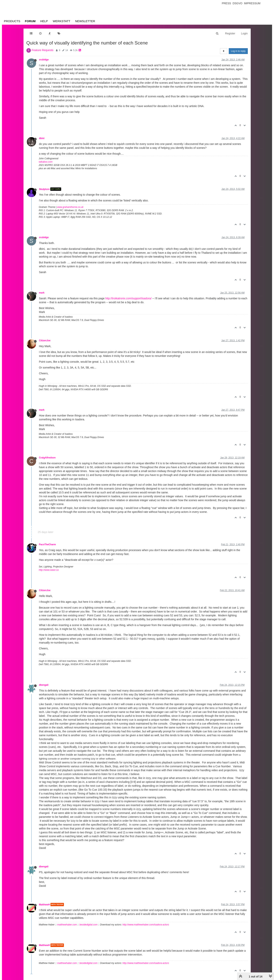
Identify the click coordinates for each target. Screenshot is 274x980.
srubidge (44, 60)
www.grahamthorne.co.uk (70, 207)
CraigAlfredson (47, 458)
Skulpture (44, 189)
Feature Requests (43, 50)
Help (44, 21)
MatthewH (44, 904)
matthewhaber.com (67, 925)
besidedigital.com (88, 925)
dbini (42, 138)
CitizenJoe (45, 341)
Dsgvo (238, 3)
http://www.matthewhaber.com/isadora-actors (146, 925)
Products (12, 21)
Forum (30, 21)
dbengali (44, 685)
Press (226, 3)
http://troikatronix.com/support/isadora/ (128, 298)
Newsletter (85, 21)
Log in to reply (238, 51)
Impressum (252, 3)
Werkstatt (62, 21)
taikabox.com (46, 162)
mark (42, 293)
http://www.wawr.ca (49, 570)
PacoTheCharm (47, 544)
